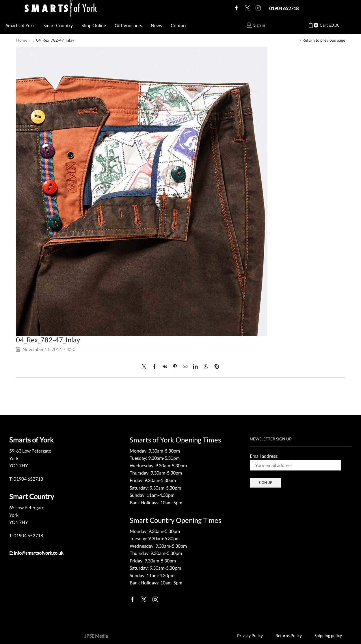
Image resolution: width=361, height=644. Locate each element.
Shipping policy (328, 635)
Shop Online (94, 25)
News (156, 25)
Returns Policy (288, 635)
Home (22, 40)
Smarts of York (20, 25)
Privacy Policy (249, 635)
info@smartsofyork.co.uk (39, 552)
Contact (179, 25)
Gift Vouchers (128, 25)
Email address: (295, 462)
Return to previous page (324, 40)
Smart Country (58, 25)
